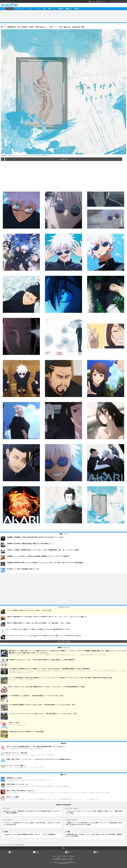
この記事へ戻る (64, 159)
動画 (44, 9)
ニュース (10, 9)
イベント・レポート (73, 808)
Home (12, 852)
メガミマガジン (69, 9)
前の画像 (3, 159)
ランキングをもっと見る (64, 641)
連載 (69, 832)
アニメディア (60, 9)
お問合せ (54, 856)
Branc (77, 9)
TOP (64, 848)
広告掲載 (59, 856)
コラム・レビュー (72, 820)
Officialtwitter (69, 852)
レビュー (38, 9)
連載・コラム (52, 9)
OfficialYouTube (97, 852)
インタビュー (30, 9)
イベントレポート (19, 9)
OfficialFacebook (37, 852)
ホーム (3, 9)
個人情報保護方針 (71, 856)
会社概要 (64, 856)
